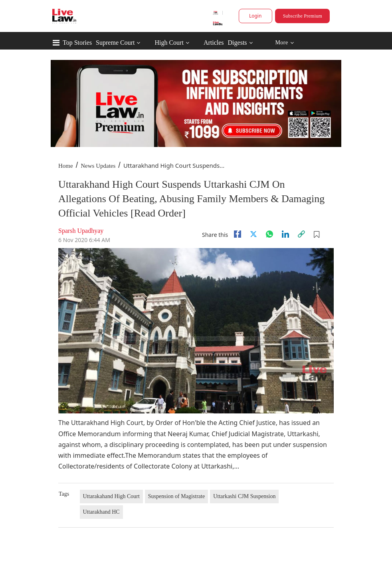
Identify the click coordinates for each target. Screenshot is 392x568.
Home (66, 166)
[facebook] (238, 234)
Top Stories (77, 43)
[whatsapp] (269, 234)
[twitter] (253, 234)
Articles (214, 43)
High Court (169, 43)
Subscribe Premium (303, 16)
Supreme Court (115, 43)
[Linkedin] (285, 234)
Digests (238, 43)
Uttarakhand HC (101, 512)
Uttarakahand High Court (111, 496)
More (284, 43)
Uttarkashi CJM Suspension (244, 496)
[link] (301, 234)
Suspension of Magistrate (176, 496)
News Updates (98, 166)
